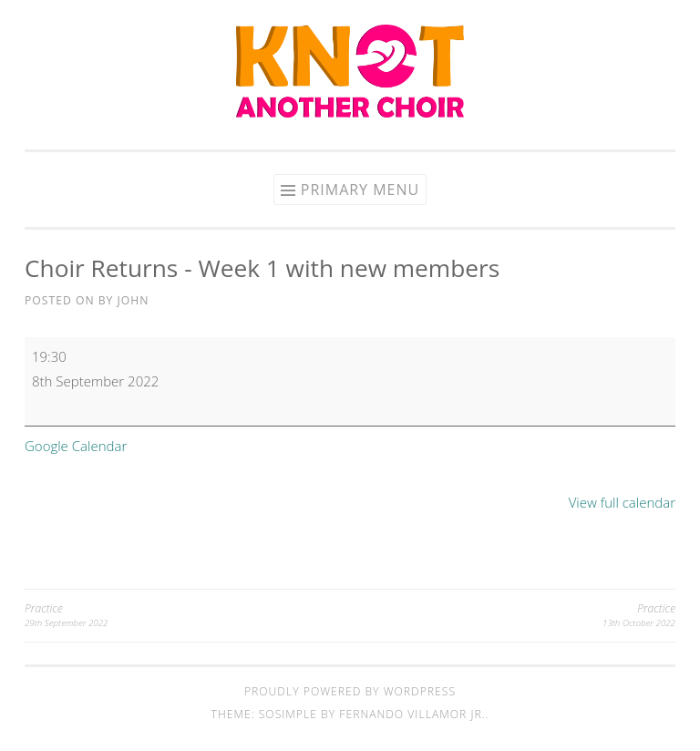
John (134, 300)
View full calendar (622, 502)
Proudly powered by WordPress (350, 691)
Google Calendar (76, 446)
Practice (187, 616)
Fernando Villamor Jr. (412, 714)
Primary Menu (360, 190)
